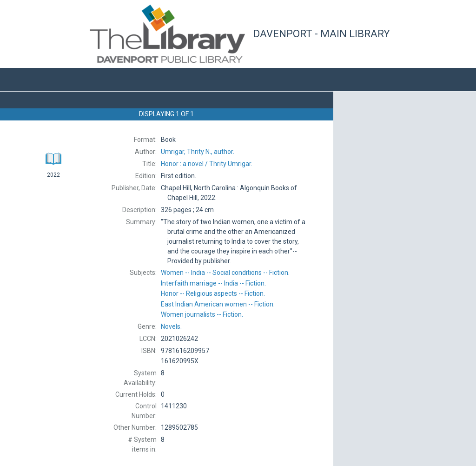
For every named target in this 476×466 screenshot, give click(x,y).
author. (198, 152)
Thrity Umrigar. (207, 164)
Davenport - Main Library (322, 34)
